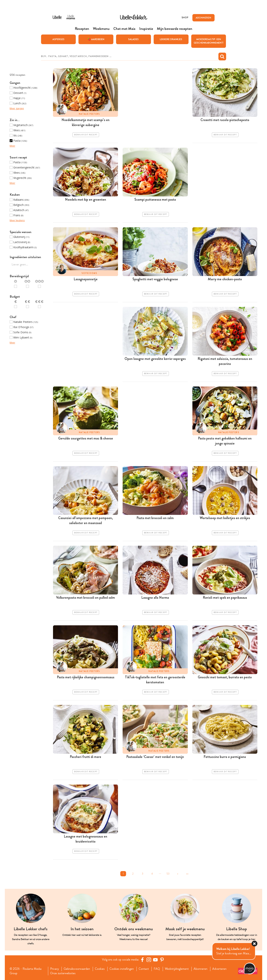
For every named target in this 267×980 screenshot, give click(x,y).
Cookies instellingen (122, 969)
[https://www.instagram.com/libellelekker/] (149, 960)
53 (168, 874)
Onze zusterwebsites (63, 973)
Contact (144, 969)
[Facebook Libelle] (142, 960)
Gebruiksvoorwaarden (77, 969)
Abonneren (200, 969)
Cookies (100, 969)
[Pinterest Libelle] (162, 960)
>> (187, 874)
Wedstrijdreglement (177, 969)
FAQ (157, 969)
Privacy (54, 969)
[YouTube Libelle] (155, 960)
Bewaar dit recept (86, 135)
